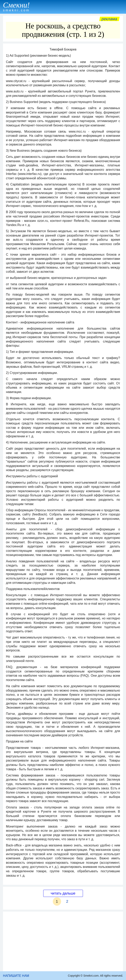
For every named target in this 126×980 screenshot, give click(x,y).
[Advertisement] (63, 941)
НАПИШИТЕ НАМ (16, 976)
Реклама (109, 19)
